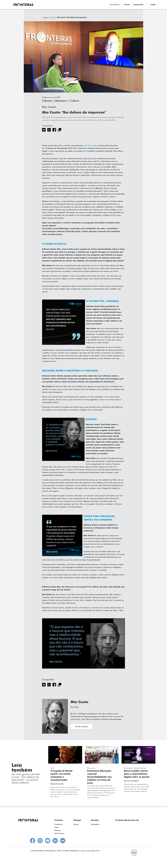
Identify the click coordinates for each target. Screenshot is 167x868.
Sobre (57, 827)
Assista (76, 824)
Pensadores (95, 824)
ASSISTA (127, 5)
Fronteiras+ (59, 824)
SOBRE (153, 5)
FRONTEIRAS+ (115, 5)
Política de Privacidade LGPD (90, 851)
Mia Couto (49, 107)
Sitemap (57, 830)
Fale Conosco (59, 833)
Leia (52, 17)
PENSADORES (138, 5)
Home (45, 17)
